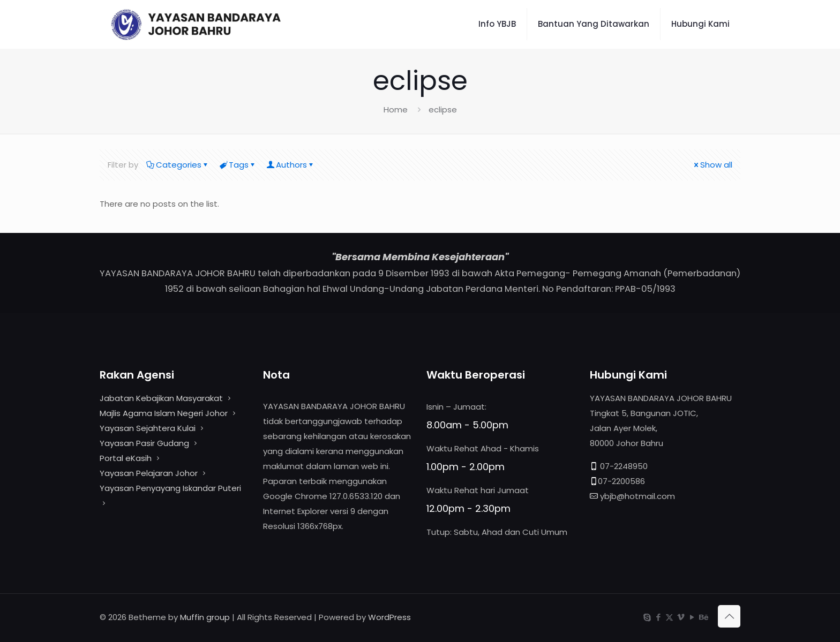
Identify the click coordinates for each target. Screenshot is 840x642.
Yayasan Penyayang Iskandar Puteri (170, 488)
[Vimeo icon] (681, 617)
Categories (178, 165)
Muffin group (205, 617)
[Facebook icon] (658, 617)
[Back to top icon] (729, 616)
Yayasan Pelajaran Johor (150, 473)
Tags (238, 165)
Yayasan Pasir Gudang (144, 443)
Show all (712, 165)
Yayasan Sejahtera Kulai (149, 428)
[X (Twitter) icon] (669, 617)
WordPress (389, 617)
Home (396, 109)
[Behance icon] (703, 617)
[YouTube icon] (692, 617)
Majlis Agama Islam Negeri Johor (164, 413)
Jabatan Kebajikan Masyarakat (161, 398)
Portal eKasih (126, 458)
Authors (291, 165)
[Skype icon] (647, 617)
